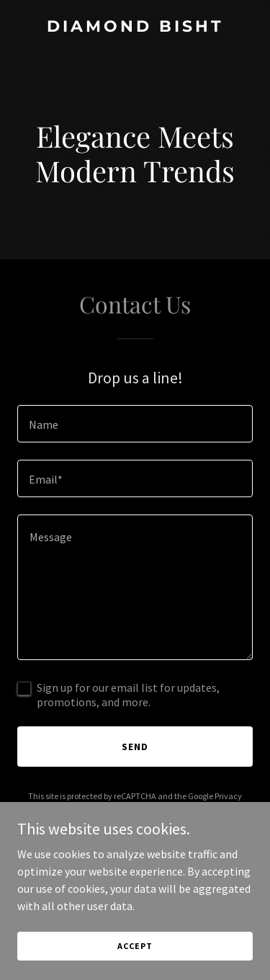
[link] (135, 27)
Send (135, 747)
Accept (135, 946)
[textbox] (135, 424)
